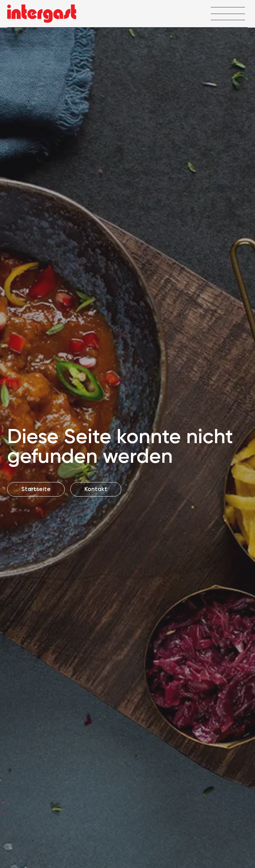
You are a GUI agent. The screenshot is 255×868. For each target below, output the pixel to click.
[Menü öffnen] (228, 14)
